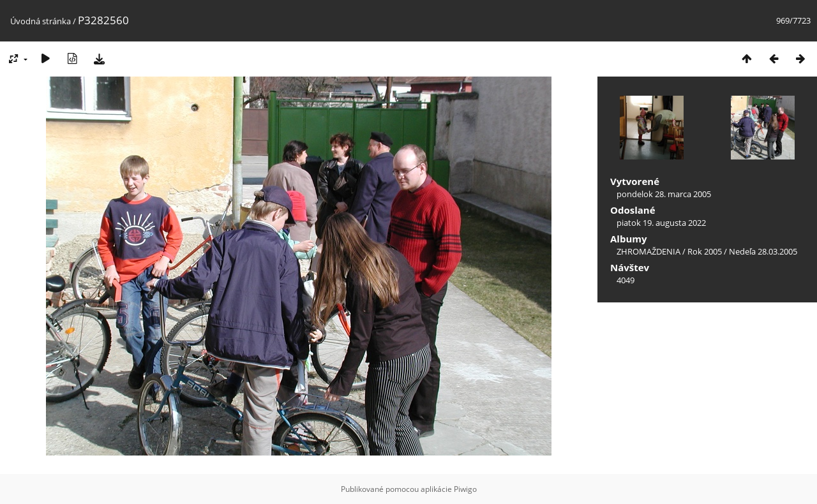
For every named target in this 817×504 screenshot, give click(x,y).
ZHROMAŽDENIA (648, 251)
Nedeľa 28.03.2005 (763, 251)
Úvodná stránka (41, 21)
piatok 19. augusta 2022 (661, 223)
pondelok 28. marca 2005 (664, 194)
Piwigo (465, 489)
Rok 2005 (705, 251)
